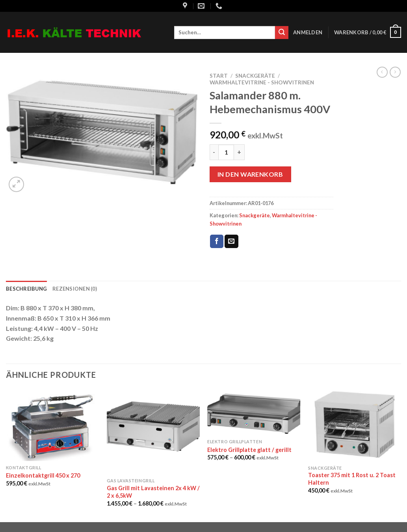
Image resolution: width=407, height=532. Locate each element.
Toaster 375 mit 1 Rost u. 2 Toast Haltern (352, 479)
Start (219, 76)
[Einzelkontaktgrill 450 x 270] (52, 425)
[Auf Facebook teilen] (217, 241)
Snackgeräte (255, 76)
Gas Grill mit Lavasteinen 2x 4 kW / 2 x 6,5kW (153, 492)
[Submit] (282, 33)
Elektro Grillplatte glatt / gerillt (249, 450)
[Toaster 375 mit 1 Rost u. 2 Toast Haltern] (355, 425)
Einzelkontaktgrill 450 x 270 (43, 475)
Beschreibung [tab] (26, 289)
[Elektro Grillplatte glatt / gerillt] (254, 412)
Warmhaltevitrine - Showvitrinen (262, 82)
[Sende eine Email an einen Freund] (231, 241)
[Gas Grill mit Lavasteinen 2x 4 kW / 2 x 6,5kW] (153, 432)
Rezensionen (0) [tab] (75, 289)
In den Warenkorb (250, 174)
